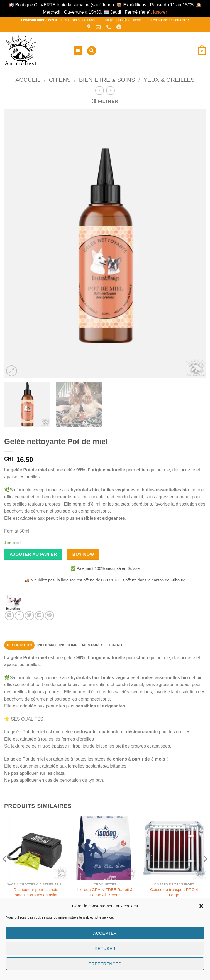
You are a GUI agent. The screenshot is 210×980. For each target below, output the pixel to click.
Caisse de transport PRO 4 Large (174, 892)
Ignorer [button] (160, 12)
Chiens (60, 80)
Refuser (105, 948)
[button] (201, 906)
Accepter (105, 933)
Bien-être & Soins (107, 80)
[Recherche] (92, 51)
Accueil (28, 80)
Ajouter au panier (33, 554)
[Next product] (100, 91)
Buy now (83, 554)
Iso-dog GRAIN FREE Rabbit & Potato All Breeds (105, 892)
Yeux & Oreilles (169, 80)
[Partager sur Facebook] (19, 616)
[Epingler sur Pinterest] (49, 616)
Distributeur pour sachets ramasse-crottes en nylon (36, 892)
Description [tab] (19, 645)
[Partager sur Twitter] (29, 616)
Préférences (105, 964)
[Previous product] (110, 91)
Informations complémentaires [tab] (70, 645)
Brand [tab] (116, 645)
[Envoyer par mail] (39, 616)
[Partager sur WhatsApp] (9, 616)
